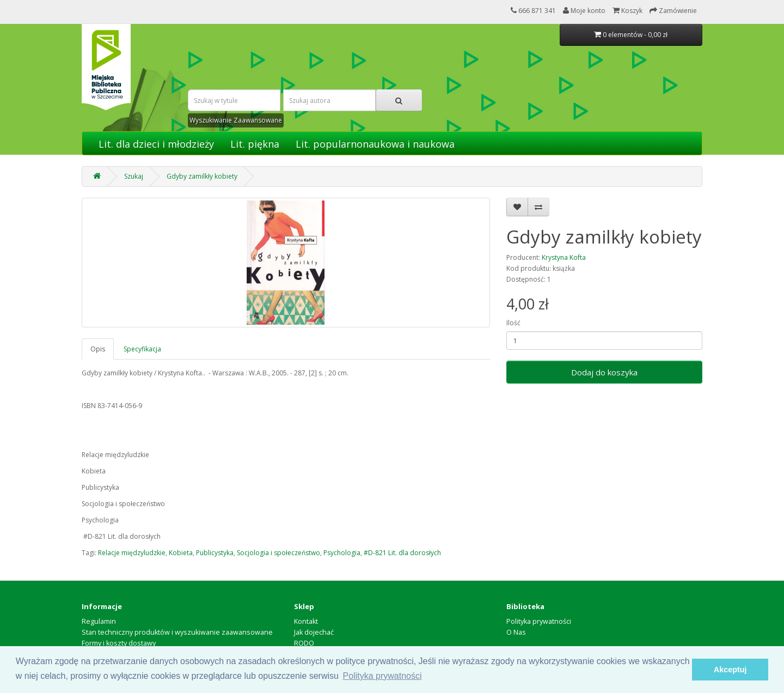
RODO (304, 643)
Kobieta (181, 553)
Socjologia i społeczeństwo (278, 553)
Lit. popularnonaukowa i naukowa (375, 144)
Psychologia (342, 553)
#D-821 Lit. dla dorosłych (402, 553)
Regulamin (99, 621)
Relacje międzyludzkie (132, 553)
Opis (98, 349)
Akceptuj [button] (730, 670)
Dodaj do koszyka (604, 372)
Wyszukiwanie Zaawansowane (236, 120)
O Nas (516, 632)
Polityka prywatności (539, 621)
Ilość (513, 323)
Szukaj (134, 176)
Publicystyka (215, 553)
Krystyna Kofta (564, 257)
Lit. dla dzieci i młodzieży (156, 144)
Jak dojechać (314, 632)
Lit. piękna (255, 144)
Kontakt (306, 621)
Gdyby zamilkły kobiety (202, 176)
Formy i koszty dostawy (119, 643)
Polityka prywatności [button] (382, 676)
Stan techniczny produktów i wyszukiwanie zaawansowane (177, 632)
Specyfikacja (142, 349)
